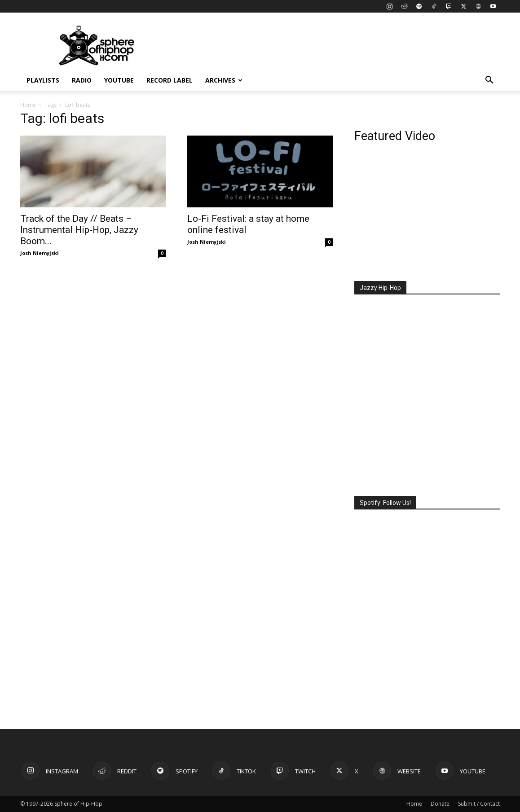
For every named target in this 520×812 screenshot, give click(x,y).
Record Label (170, 80)
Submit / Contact (479, 804)
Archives (224, 80)
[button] (489, 81)
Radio (82, 80)
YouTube (119, 80)
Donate (440, 804)
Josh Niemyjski (40, 253)
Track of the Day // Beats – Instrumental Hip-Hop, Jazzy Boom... (79, 230)
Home (28, 105)
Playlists (43, 80)
